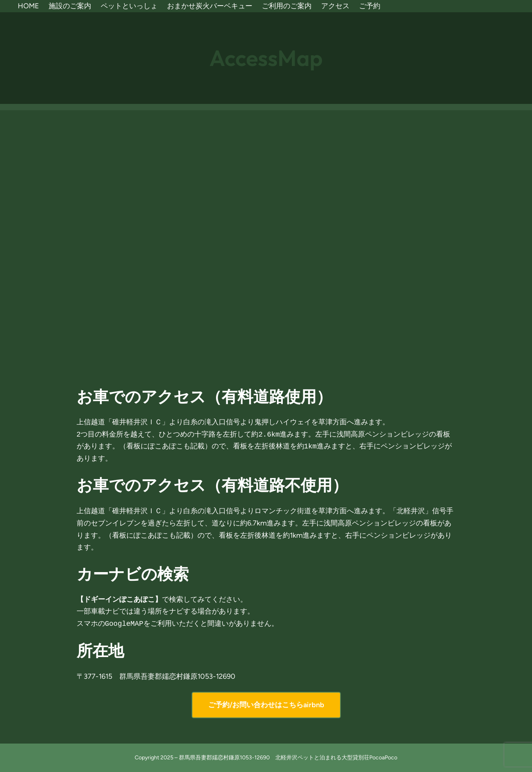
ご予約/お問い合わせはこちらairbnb (266, 705)
